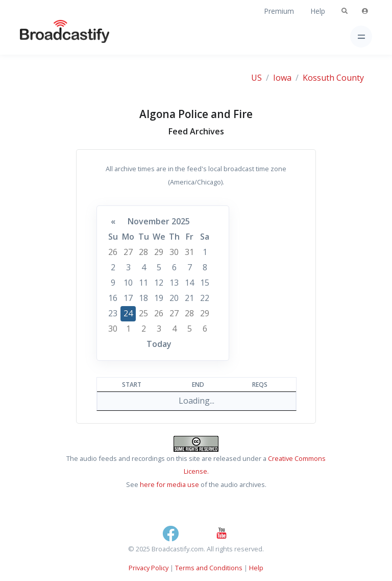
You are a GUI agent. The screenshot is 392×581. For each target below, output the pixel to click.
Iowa (282, 78)
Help (318, 11)
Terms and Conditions (209, 568)
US (256, 78)
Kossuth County (333, 78)
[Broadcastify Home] (48, 37)
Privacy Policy (149, 568)
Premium (279, 11)
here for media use (169, 484)
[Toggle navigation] (361, 37)
